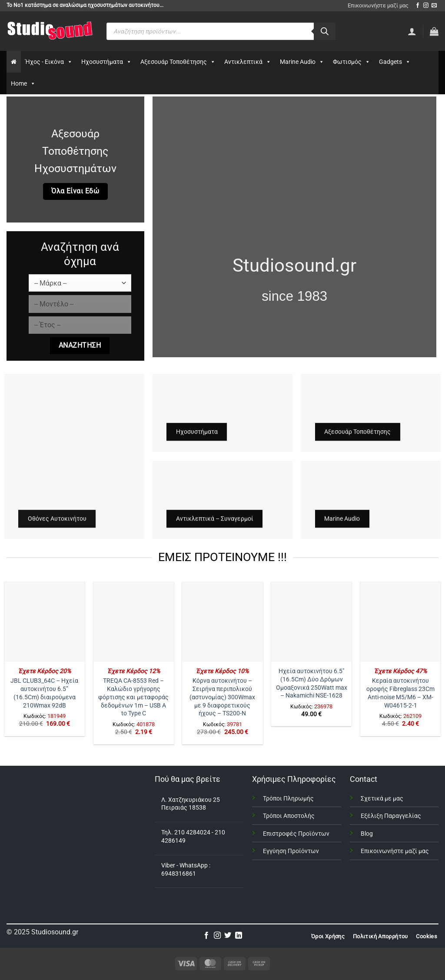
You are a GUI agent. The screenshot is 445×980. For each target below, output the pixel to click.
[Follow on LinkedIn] (239, 936)
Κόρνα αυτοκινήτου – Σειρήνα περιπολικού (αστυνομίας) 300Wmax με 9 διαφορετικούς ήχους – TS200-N (222, 697)
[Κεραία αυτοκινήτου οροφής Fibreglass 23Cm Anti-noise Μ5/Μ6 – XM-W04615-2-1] (400, 622)
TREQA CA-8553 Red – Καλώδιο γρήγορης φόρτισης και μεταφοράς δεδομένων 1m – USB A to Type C (133, 697)
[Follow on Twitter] (228, 936)
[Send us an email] (434, 6)
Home (23, 83)
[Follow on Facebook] (418, 6)
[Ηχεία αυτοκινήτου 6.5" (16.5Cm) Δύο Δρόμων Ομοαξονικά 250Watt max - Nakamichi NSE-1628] (311, 622)
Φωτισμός (352, 62)
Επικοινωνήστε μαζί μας (378, 5)
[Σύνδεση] (412, 31)
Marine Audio (302, 62)
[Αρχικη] (14, 62)
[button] (434, 31)
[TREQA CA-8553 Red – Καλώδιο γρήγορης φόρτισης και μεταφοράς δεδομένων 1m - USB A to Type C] (134, 622)
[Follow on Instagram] (426, 6)
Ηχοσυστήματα (106, 62)
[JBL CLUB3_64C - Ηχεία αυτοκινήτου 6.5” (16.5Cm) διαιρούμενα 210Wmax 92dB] (45, 622)
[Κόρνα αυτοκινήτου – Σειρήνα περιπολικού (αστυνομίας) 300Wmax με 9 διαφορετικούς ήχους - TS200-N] (222, 622)
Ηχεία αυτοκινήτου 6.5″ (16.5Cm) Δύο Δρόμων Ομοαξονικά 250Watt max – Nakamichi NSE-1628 (312, 683)
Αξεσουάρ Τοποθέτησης (178, 62)
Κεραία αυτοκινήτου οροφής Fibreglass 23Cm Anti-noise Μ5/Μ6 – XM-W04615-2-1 (400, 693)
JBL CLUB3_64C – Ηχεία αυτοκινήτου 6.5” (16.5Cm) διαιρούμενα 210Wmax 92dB (44, 693)
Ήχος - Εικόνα (49, 62)
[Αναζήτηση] (325, 31)
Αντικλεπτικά (248, 62)
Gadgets (395, 62)
